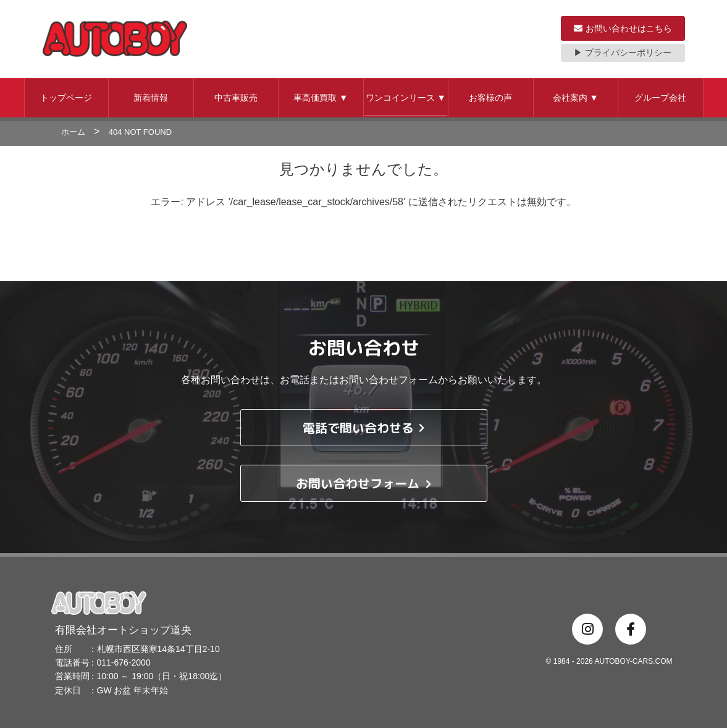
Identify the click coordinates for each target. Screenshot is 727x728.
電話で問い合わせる (363, 428)
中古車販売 (236, 98)
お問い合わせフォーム (363, 483)
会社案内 (576, 98)
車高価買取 (321, 98)
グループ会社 (660, 98)
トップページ (66, 98)
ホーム (73, 132)
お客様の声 (490, 98)
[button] (67, 98)
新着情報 (151, 98)
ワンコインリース (406, 98)
